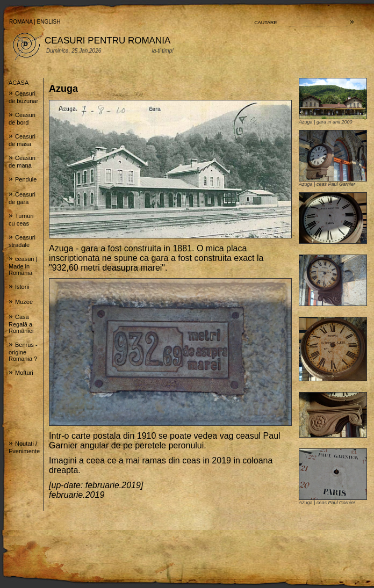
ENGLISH (49, 22)
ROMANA (21, 22)
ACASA (19, 83)
